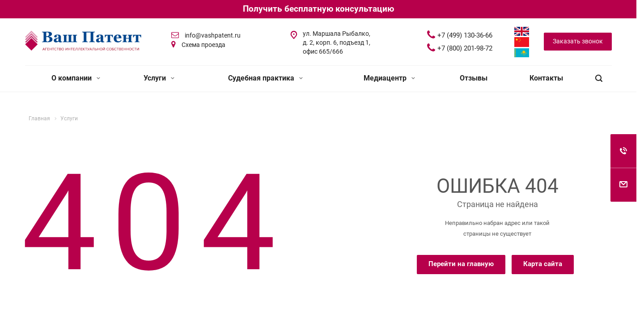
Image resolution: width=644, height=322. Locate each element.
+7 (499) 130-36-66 (465, 35)
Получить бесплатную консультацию (318, 9)
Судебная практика (265, 78)
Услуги (159, 78)
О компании (76, 78)
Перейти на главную (461, 264)
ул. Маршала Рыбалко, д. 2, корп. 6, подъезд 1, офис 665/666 (337, 42)
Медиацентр (389, 78)
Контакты (546, 78)
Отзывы (474, 78)
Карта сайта (543, 264)
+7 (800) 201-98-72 (465, 48)
